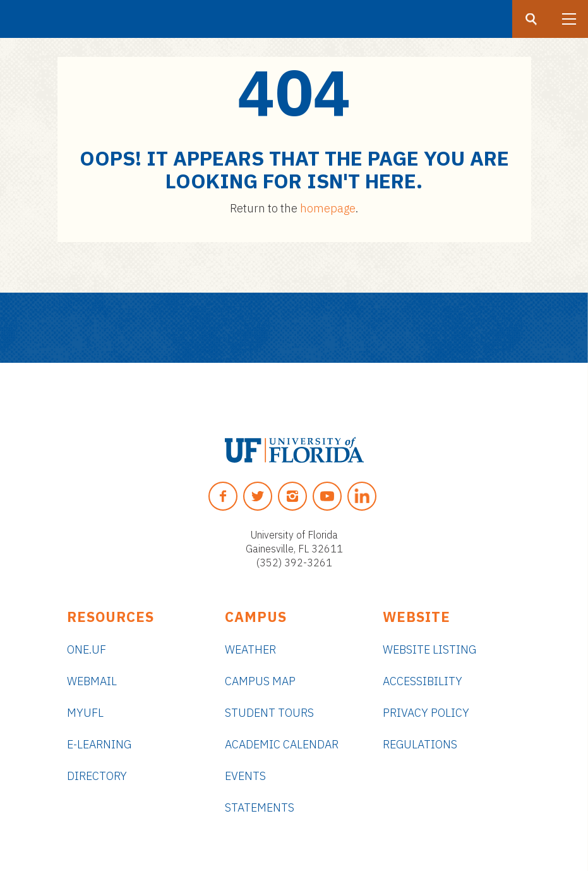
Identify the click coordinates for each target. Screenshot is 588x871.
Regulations (420, 744)
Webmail (92, 681)
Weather (250, 649)
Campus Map (260, 681)
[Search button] (531, 19)
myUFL (85, 713)
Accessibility (423, 681)
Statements (260, 807)
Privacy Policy (426, 713)
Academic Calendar (282, 744)
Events (245, 776)
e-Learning (99, 744)
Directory (97, 776)
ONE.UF (87, 649)
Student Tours (269, 713)
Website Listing (429, 649)
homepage (328, 208)
